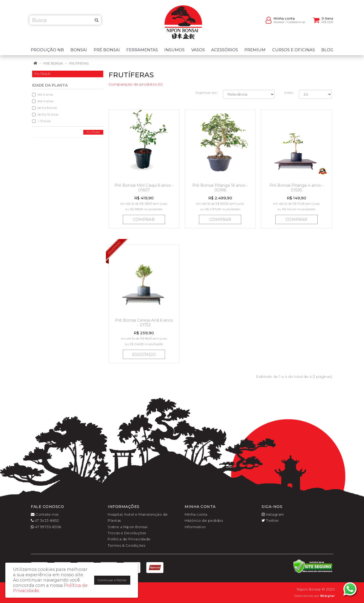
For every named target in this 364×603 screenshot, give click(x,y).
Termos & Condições (126, 545)
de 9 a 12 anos (45, 114)
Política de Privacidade (129, 539)
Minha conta (196, 514)
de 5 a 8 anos (44, 108)
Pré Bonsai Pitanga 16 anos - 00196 (220, 188)
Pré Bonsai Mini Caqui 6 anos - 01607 (144, 188)
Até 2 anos (43, 94)
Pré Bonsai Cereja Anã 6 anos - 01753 (144, 322)
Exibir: (289, 93)
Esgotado (144, 354)
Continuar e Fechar (112, 580)
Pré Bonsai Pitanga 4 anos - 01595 (296, 188)
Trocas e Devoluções (127, 533)
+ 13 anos (41, 121)
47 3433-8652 (45, 520)
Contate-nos (45, 514)
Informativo (195, 527)
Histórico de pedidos (204, 520)
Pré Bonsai (53, 63)
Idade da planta (50, 85)
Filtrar (93, 132)
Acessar (279, 24)
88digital (328, 596)
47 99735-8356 (46, 527)
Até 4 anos (43, 101)
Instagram (273, 514)
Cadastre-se (296, 24)
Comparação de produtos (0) (136, 84)
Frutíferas (79, 63)
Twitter (270, 520)
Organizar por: (206, 93)
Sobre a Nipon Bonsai (128, 527)
